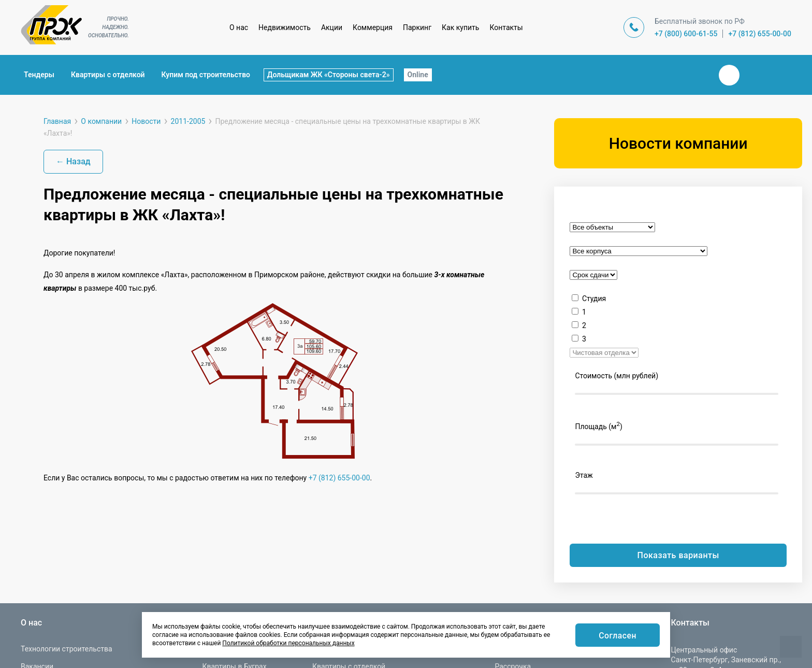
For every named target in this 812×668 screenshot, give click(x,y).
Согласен (617, 636)
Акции (332, 27)
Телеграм (754, 75)
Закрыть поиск (696, 75)
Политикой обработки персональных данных (288, 643)
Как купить (460, 27)
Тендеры (39, 75)
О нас (239, 27)
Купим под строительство (206, 75)
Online (418, 75)
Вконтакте (729, 75)
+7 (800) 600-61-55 (686, 34)
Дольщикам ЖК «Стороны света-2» (329, 75)
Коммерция (373, 27)
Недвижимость (285, 27)
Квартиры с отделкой (108, 75)
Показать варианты (678, 555)
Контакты (506, 27)
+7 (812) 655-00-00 (760, 34)
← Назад (73, 161)
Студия (594, 299)
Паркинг (417, 27)
